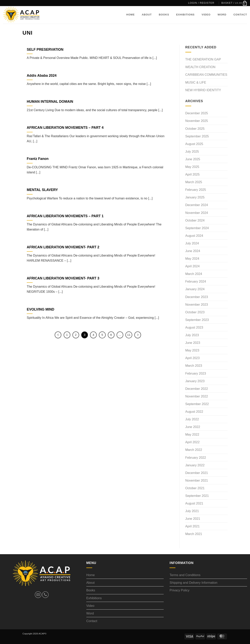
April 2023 (192, 358)
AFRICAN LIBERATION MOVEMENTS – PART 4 (65, 128)
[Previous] (58, 335)
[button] (201, 3)
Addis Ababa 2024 (42, 76)
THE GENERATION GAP (203, 59)
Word (222, 15)
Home (131, 15)
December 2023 (197, 297)
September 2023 (197, 320)
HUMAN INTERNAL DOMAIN (50, 102)
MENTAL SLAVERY (42, 190)
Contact (240, 15)
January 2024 (195, 289)
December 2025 (197, 113)
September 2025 (197, 136)
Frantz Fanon (38, 159)
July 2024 (192, 243)
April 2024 (192, 266)
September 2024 (197, 228)
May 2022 (192, 434)
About (147, 15)
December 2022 (197, 389)
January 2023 (195, 381)
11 (129, 335)
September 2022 (197, 404)
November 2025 (197, 121)
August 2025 (194, 144)
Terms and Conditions (185, 575)
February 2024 (196, 281)
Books (164, 15)
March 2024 (194, 274)
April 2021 (192, 526)
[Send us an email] (38, 595)
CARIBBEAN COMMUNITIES (206, 75)
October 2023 (195, 312)
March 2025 (194, 182)
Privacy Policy (179, 590)
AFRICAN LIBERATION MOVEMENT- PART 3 (63, 278)
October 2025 (195, 129)
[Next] (138, 335)
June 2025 (193, 159)
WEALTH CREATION (200, 67)
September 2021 (197, 496)
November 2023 (197, 304)
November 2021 (197, 480)
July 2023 (192, 335)
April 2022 (192, 442)
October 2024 (195, 220)
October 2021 (195, 488)
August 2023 (194, 327)
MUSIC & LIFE (196, 82)
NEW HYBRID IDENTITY (203, 90)
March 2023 (194, 366)
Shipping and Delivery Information (193, 583)
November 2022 (197, 396)
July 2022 (192, 419)
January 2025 (195, 197)
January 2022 (195, 465)
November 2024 (197, 213)
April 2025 (192, 174)
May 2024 (192, 259)
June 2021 (193, 519)
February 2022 (196, 458)
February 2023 (196, 373)
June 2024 (193, 251)
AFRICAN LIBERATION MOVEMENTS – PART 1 (65, 216)
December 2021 (197, 473)
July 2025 (192, 151)
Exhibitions (185, 15)
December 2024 (197, 205)
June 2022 (193, 427)
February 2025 (196, 190)
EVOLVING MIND (41, 309)
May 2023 (192, 350)
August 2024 (194, 236)
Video (206, 15)
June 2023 (193, 343)
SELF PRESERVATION (45, 50)
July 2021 (192, 511)
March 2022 (194, 450)
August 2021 (194, 503)
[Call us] (45, 595)
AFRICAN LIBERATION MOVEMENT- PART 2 (63, 247)
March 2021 (194, 534)
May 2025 (192, 167)
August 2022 (194, 412)
